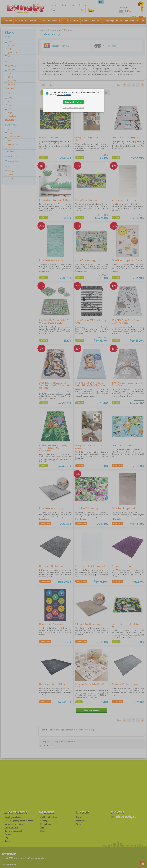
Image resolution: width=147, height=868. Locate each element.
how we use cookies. (64, 95)
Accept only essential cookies (74, 108)
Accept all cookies (74, 102)
